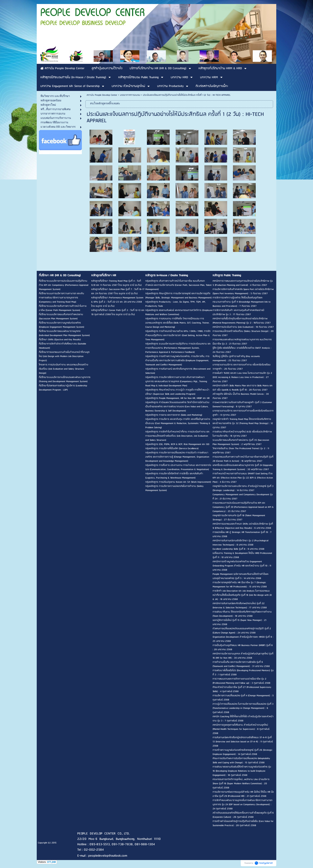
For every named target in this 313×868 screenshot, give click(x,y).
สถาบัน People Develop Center (102, 95)
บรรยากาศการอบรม (130, 95)
